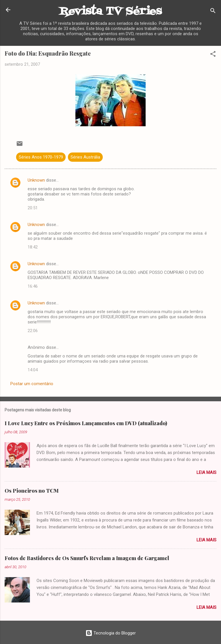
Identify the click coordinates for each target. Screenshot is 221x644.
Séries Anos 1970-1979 (41, 157)
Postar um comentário (32, 384)
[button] (213, 55)
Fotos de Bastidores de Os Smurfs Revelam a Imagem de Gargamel (87, 558)
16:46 (33, 286)
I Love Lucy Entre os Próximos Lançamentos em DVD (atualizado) (86, 423)
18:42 (33, 247)
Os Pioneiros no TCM (32, 491)
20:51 (33, 208)
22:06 (33, 331)
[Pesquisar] (213, 12)
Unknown (36, 180)
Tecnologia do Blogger (111, 633)
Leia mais (206, 472)
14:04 (33, 370)
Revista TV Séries (110, 12)
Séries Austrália (85, 157)
